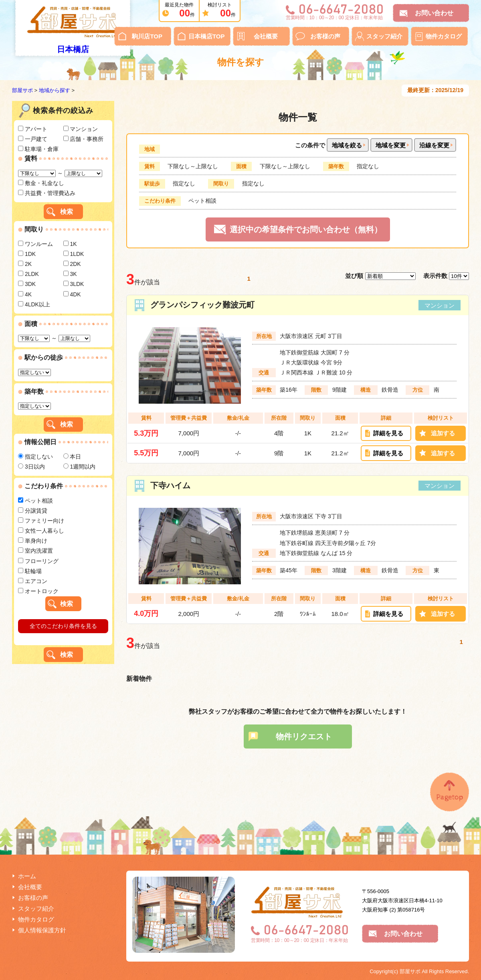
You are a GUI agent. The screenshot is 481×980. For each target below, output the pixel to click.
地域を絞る (347, 145)
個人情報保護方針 (42, 930)
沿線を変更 (434, 145)
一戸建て (33, 139)
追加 (443, 433)
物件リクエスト (304, 737)
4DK (72, 294)
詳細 (388, 433)
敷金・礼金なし (41, 183)
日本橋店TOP (207, 36)
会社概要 (266, 36)
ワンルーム (35, 244)
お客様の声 (325, 36)
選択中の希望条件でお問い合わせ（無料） (306, 229)
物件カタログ (444, 36)
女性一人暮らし (41, 531)
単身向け (33, 541)
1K (70, 244)
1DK (27, 254)
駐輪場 (30, 571)
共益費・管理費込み (47, 193)
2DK (72, 264)
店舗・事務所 (84, 139)
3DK (27, 284)
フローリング (38, 561)
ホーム (27, 876)
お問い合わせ (434, 13)
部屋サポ (22, 90)
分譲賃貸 (33, 511)
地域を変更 (391, 145)
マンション (81, 129)
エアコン (33, 581)
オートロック (38, 591)
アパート (33, 129)
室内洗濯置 (35, 551)
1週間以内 (80, 467)
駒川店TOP (147, 36)
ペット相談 (35, 501)
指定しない (35, 457)
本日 (72, 457)
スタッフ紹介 (384, 36)
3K (70, 274)
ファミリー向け (41, 521)
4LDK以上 (34, 304)
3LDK (74, 284)
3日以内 (31, 467)
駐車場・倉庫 (38, 149)
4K (25, 294)
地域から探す (55, 90)
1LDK (74, 254)
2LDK (28, 274)
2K (25, 264)
